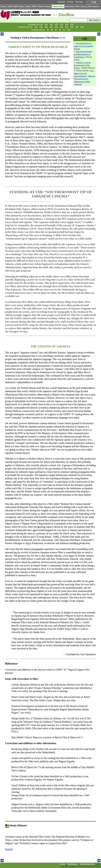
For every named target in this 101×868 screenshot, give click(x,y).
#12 (41, 27)
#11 (36, 27)
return (9, 849)
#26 (72, 25)
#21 (46, 25)
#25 (67, 25)
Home (3, 6)
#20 (82, 27)
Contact (70, 2)
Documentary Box (87, 864)
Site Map (79, 2)
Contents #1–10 (38, 30)
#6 (52, 30)
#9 (64, 30)
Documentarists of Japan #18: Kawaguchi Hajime (83, 46)
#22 (51, 25)
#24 (62, 25)
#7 (56, 30)
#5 (48, 30)
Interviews (70, 6)
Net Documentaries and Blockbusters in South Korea (83, 54)
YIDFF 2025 (13, 6)
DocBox (66, 15)
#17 (67, 27)
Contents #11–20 (25, 27)
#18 (72, 27)
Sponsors (62, 2)
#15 (56, 27)
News (22, 6)
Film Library (81, 6)
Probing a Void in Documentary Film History (82, 65)
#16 (62, 27)
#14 (51, 27)
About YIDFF (31, 6)
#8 (60, 30)
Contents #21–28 (35, 25)
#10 (69, 30)
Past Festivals (45, 6)
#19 (77, 27)
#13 (46, 27)
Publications (58, 6)
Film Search (93, 6)
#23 (56, 25)
